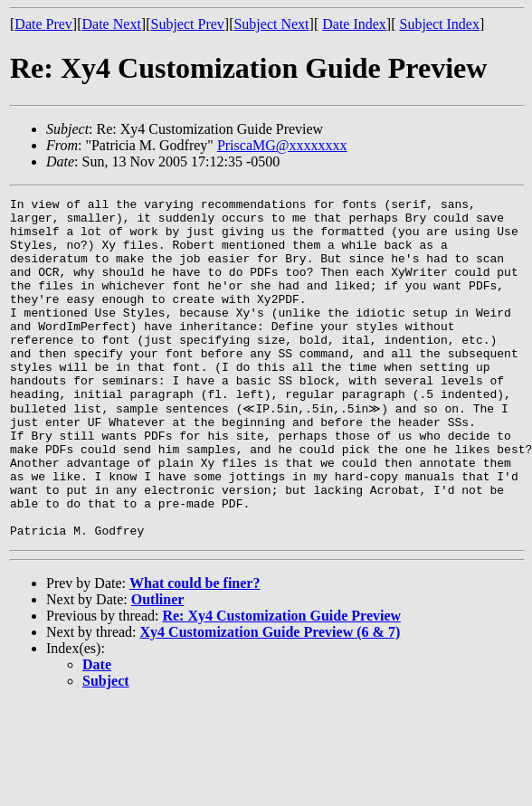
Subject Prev (187, 24)
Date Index (354, 24)
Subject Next (271, 24)
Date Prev (43, 24)
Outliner (158, 666)
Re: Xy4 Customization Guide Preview (281, 683)
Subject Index (440, 24)
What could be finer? (195, 650)
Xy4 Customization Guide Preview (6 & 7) (271, 699)
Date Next (112, 24)
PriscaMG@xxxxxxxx (282, 145)
